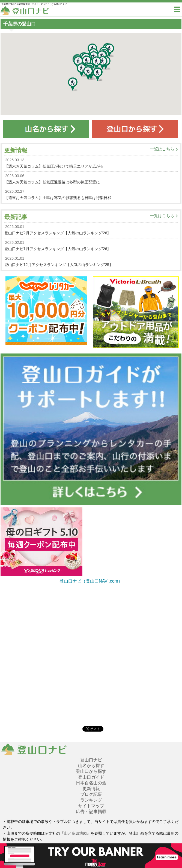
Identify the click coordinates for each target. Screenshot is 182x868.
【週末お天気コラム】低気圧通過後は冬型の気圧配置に (52, 182)
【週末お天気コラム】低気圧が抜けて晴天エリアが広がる (54, 166)
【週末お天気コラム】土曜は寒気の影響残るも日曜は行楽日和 (58, 198)
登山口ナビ (91, 760)
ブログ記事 (91, 794)
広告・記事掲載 (91, 812)
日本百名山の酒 (91, 783)
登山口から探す (91, 771)
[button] (73, 84)
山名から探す (91, 766)
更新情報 (91, 789)
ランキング (91, 800)
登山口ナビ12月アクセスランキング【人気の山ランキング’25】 (59, 265)
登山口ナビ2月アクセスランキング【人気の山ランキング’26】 (58, 233)
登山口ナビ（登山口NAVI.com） (91, 581)
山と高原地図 (75, 833)
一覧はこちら (162, 149)
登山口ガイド (91, 777)
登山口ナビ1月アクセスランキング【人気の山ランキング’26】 (58, 249)
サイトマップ (91, 806)
